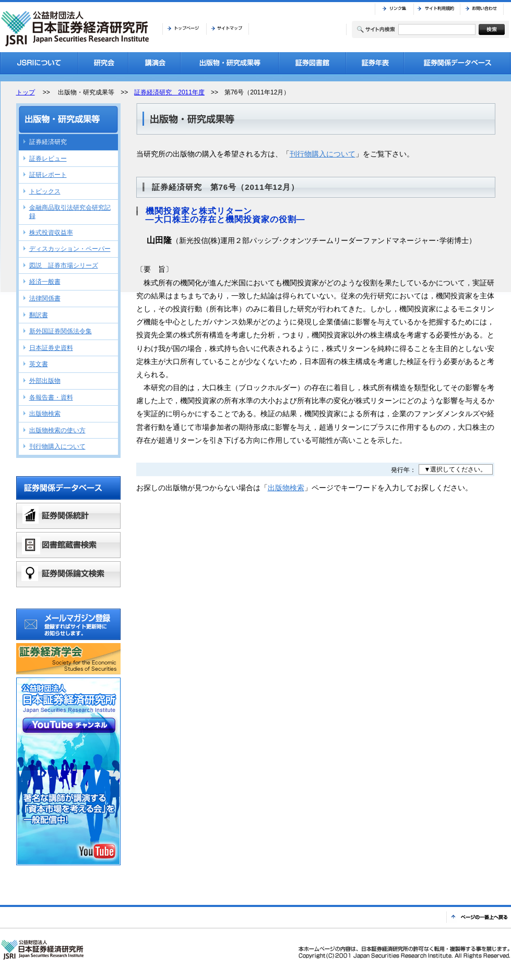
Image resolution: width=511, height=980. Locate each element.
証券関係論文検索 (68, 574)
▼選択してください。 (456, 469)
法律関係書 (45, 298)
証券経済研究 (48, 142)
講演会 (155, 63)
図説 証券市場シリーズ (64, 265)
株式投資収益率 (51, 233)
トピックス (45, 191)
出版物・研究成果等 (230, 63)
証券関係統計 (68, 516)
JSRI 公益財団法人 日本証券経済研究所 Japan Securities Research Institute (76, 29)
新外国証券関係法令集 (61, 331)
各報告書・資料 (51, 397)
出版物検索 (286, 488)
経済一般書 (45, 282)
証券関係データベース (457, 63)
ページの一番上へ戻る (478, 917)
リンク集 (394, 9)
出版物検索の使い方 (57, 430)
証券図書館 (312, 63)
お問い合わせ (482, 9)
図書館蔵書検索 (68, 545)
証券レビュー (48, 159)
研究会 (103, 63)
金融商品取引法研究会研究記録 (70, 212)
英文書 (39, 364)
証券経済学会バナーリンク (68, 659)
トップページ (184, 29)
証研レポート (48, 175)
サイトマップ (228, 29)
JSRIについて (39, 63)
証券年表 (375, 63)
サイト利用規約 (437, 9)
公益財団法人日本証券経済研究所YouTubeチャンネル (68, 771)
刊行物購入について (323, 154)
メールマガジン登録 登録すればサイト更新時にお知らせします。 (68, 624)
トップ (26, 92)
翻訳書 (39, 315)
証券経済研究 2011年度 (169, 92)
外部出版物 (45, 381)
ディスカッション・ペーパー (70, 249)
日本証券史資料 (51, 348)
